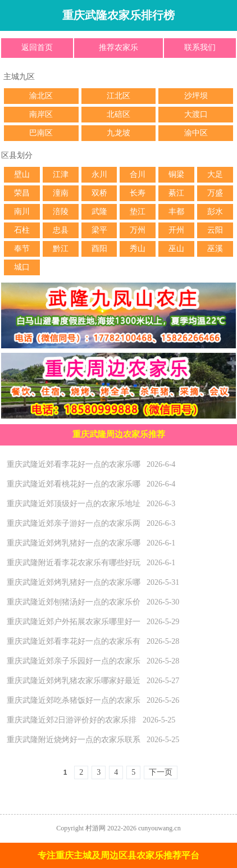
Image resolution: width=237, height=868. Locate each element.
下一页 (161, 772)
